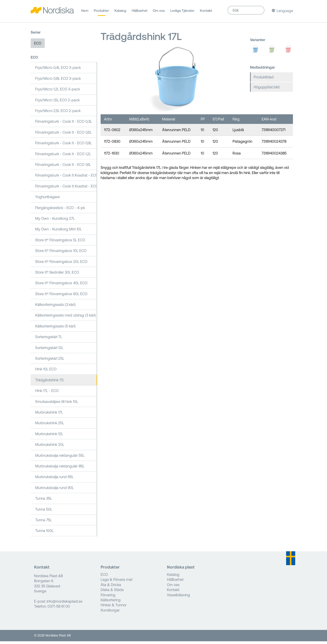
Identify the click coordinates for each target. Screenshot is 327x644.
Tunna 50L (44, 512)
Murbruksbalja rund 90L (54, 490)
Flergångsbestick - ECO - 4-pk (60, 210)
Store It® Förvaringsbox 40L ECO (61, 286)
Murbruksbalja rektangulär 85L (60, 469)
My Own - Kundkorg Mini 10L (58, 232)
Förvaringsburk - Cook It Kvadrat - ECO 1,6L (66, 178)
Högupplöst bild (267, 90)
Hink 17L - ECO (47, 394)
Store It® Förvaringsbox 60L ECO (61, 297)
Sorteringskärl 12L (49, 350)
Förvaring (108, 598)
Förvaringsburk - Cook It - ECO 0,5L (63, 135)
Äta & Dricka (111, 588)
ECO (38, 46)
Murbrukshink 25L (50, 426)
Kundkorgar (110, 613)
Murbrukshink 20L (50, 447)
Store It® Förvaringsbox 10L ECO (61, 254)
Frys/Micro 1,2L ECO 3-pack (58, 92)
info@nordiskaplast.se (64, 604)
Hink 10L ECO (46, 372)
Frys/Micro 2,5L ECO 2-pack (58, 114)
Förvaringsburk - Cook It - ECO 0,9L (63, 146)
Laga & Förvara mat (116, 582)
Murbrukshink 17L (49, 415)
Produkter (101, 12)
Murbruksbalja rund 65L (54, 480)
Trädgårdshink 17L (50, 383)
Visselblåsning (178, 598)
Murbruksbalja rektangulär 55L (60, 458)
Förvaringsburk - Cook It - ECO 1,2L (63, 157)
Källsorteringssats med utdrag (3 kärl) (66, 318)
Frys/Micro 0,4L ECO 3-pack (58, 70)
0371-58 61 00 (59, 609)
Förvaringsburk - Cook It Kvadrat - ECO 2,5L (66, 189)
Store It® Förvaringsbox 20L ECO (61, 264)
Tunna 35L (44, 501)
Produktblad (264, 80)
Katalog (120, 12)
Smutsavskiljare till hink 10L (57, 404)
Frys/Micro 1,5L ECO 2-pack (57, 103)
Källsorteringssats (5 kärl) (55, 329)
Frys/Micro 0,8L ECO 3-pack (58, 81)
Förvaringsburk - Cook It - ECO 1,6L (63, 167)
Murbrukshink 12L (49, 437)
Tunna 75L (43, 523)
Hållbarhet (140, 12)
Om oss (159, 12)
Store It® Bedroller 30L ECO (57, 275)
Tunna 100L (44, 534)
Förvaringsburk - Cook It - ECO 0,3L (64, 124)
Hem (85, 12)
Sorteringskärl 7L (49, 340)
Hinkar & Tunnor (114, 608)
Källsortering (111, 603)
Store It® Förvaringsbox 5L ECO (60, 243)
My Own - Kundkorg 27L (55, 221)
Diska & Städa (112, 593)
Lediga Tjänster (182, 12)
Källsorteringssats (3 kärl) (55, 307)
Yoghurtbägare (47, 200)
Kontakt (206, 12)
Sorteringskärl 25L (50, 361)
